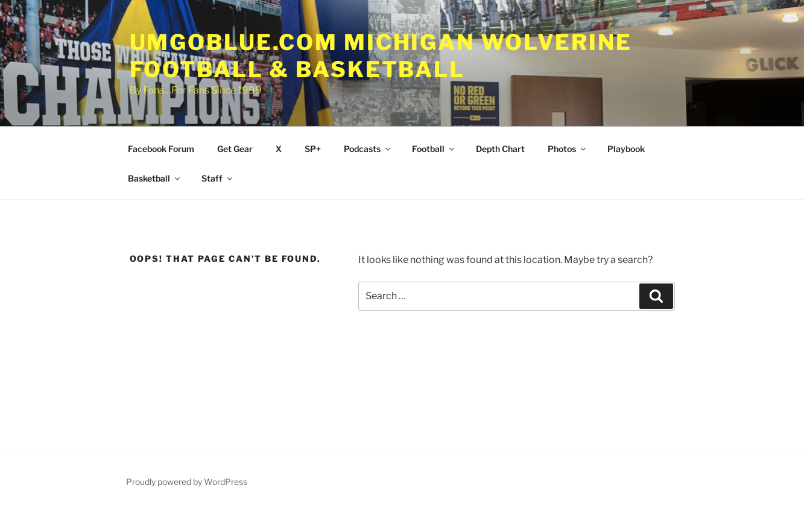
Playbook (626, 149)
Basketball (155, 178)
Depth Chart (500, 149)
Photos (568, 149)
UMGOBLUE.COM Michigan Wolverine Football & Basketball (381, 56)
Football (434, 149)
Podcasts (368, 149)
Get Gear (235, 149)
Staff (218, 178)
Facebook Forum (161, 149)
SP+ (313, 149)
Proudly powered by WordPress (187, 482)
